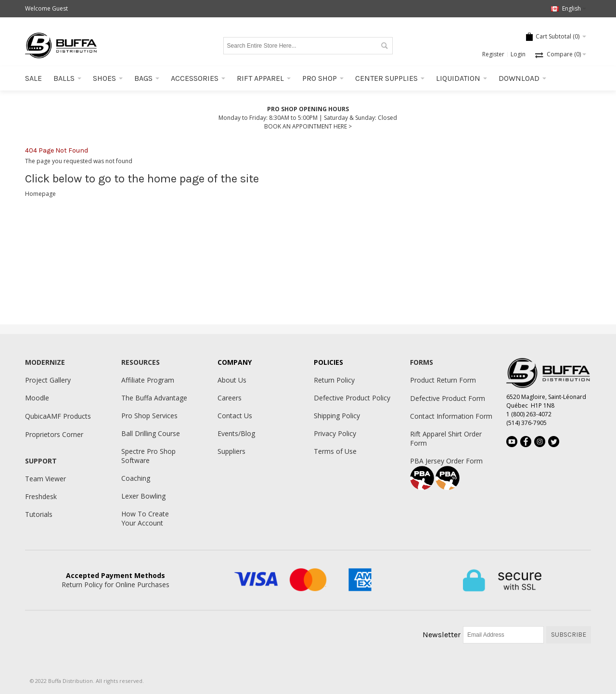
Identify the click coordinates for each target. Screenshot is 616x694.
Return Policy (334, 380)
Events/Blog (236, 433)
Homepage (40, 194)
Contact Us (235, 416)
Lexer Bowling (143, 496)
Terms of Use (335, 451)
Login (518, 54)
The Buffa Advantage (154, 398)
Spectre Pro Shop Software (148, 456)
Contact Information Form (451, 416)
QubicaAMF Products (58, 416)
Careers (230, 398)
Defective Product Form (448, 398)
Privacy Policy (335, 433)
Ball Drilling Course (151, 433)
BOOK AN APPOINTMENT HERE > (308, 126)
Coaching (136, 478)
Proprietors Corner (54, 434)
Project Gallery (48, 380)
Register (493, 54)
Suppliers (231, 451)
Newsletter (442, 635)
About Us (232, 380)
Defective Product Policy (352, 398)
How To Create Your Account (145, 518)
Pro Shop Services (149, 416)
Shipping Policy (337, 416)
